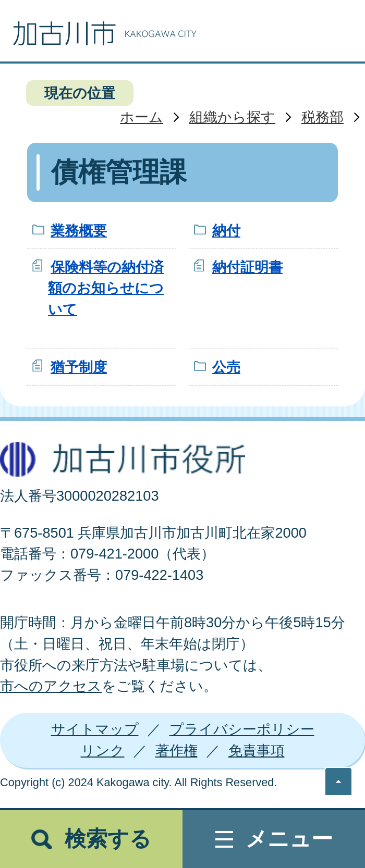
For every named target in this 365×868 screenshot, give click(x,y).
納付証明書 (247, 267)
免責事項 (257, 751)
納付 (226, 231)
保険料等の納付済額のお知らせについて (106, 288)
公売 (226, 367)
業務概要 (79, 231)
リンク (103, 751)
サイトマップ (95, 729)
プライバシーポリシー (242, 729)
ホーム (142, 117)
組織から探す (232, 117)
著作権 (177, 751)
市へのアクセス (51, 686)
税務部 (323, 117)
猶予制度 (79, 367)
